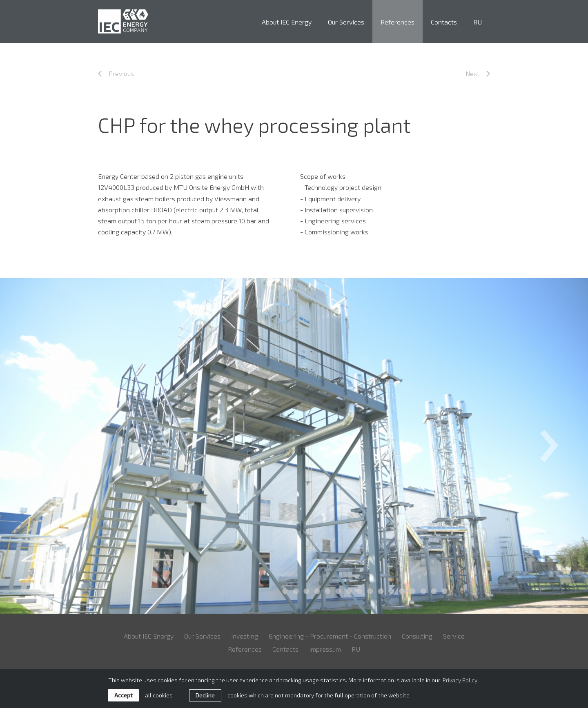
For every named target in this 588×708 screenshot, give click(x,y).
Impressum (325, 649)
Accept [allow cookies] (124, 695)
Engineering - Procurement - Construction (330, 636)
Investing (245, 636)
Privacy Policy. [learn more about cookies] (461, 680)
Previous (116, 73)
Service (454, 636)
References (398, 22)
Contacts (444, 22)
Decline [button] (205, 695)
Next (478, 73)
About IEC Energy (287, 22)
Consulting (417, 636)
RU (478, 22)
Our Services (346, 22)
